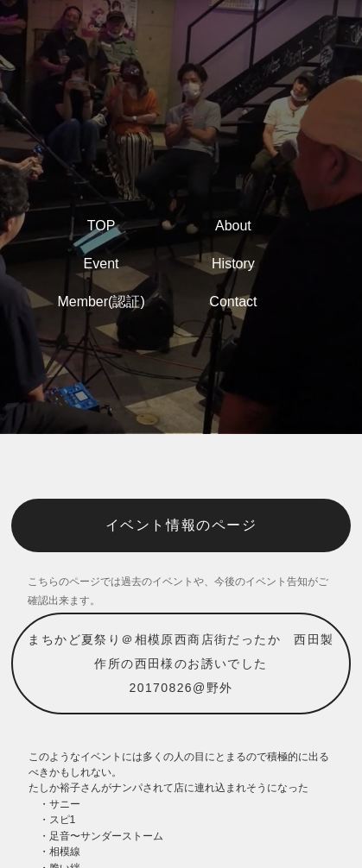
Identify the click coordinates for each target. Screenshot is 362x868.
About (233, 226)
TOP (102, 226)
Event (102, 264)
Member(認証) (101, 302)
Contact (233, 302)
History (233, 264)
